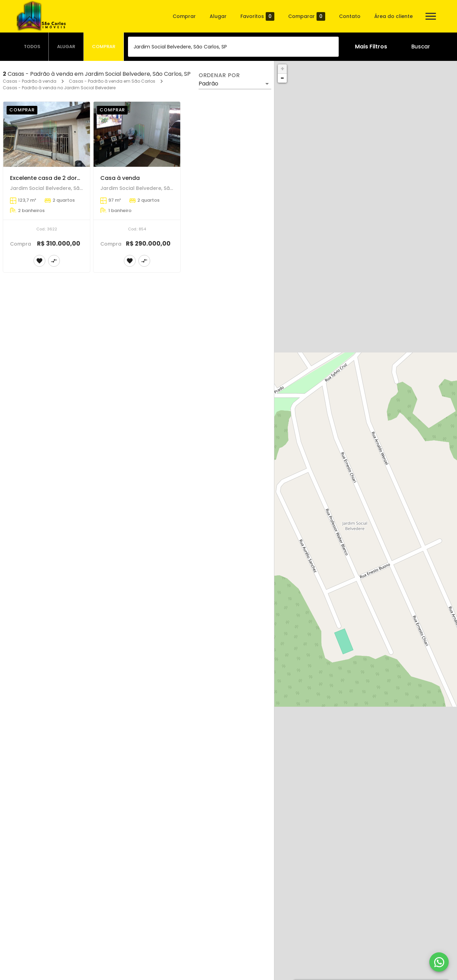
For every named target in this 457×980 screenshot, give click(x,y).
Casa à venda (120, 178)
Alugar (218, 16)
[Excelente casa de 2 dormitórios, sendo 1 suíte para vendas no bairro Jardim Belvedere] (47, 134)
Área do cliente (394, 16)
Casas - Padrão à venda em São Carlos (112, 81)
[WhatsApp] (439, 962)
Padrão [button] (208, 84)
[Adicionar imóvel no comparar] (54, 261)
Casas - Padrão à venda (30, 81)
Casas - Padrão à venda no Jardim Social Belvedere (59, 88)
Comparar (307, 16)
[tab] (32, 47)
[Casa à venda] (137, 134)
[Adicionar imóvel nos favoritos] (39, 261)
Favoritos (257, 16)
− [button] (282, 78)
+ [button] (282, 69)
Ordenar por (219, 75)
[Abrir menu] (431, 16)
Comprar (184, 16)
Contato (350, 16)
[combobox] (233, 47)
